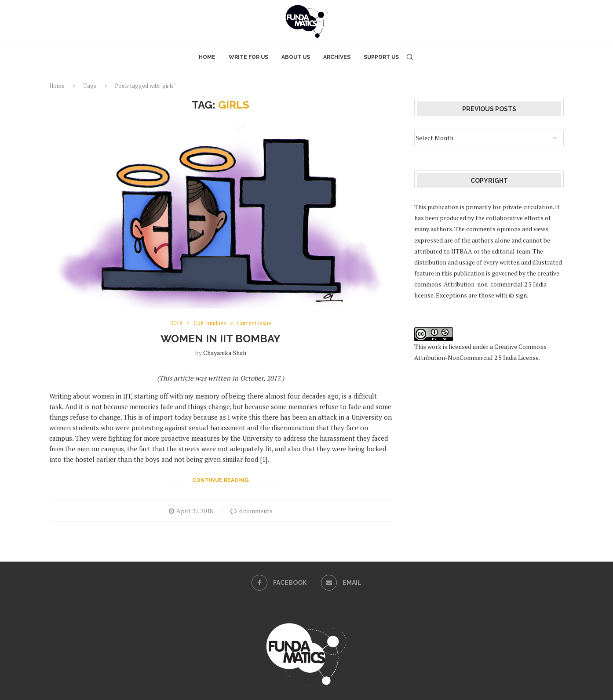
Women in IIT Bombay (221, 339)
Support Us (381, 57)
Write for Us (248, 57)
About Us (296, 57)
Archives (337, 57)
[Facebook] (279, 583)
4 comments (252, 511)
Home (207, 57)
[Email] (341, 583)
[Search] (410, 57)
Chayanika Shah (225, 353)
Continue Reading (221, 480)
